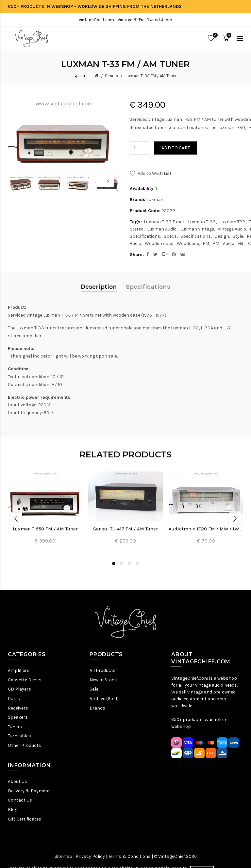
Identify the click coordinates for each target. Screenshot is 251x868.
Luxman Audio (162, 229)
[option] (21, 184)
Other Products (25, 745)
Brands (97, 708)
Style (238, 236)
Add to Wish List (155, 173)
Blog (13, 810)
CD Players (19, 689)
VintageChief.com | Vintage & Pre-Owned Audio (125, 20)
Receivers (18, 708)
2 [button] (122, 563)
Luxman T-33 (202, 222)
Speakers (18, 717)
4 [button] (137, 563)
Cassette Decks (25, 680)
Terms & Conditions (129, 856)
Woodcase (188, 243)
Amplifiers (19, 670)
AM (216, 243)
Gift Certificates (25, 819)
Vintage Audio (232, 229)
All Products (103, 670)
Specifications (196, 236)
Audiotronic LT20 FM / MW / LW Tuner (206, 529)
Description (99, 287)
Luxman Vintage (197, 229)
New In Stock (103, 680)
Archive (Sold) (104, 699)
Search (111, 76)
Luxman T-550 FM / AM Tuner (45, 529)
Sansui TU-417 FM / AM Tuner (125, 529)
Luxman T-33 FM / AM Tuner (151, 76)
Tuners (15, 727)
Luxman (155, 200)
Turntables (19, 736)
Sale (94, 689)
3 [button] (129, 563)
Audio (229, 243)
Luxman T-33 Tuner (164, 222)
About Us (17, 781)
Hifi (241, 243)
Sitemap (63, 856)
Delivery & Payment (29, 791)
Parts (14, 699)
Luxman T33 (232, 222)
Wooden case (159, 243)
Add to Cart (176, 148)
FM (206, 243)
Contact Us (20, 800)
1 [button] (114, 563)
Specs (170, 236)
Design (222, 236)
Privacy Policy (90, 856)
